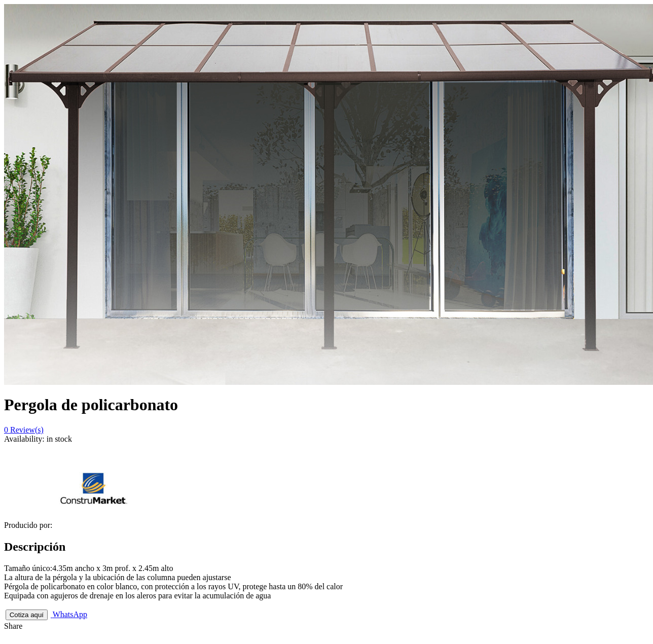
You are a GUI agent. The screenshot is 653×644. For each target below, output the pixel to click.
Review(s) (24, 430)
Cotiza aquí (27, 615)
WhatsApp (69, 614)
